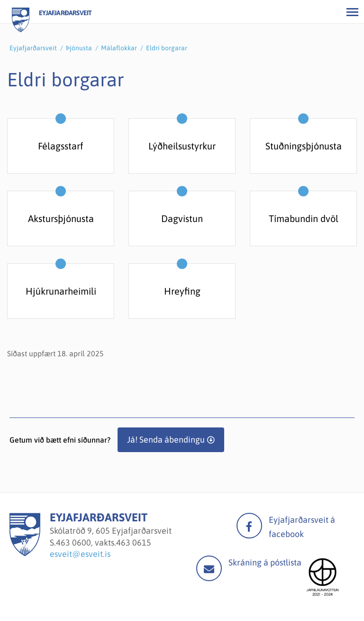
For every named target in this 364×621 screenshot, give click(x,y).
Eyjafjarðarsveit (33, 48)
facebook (249, 526)
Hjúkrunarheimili (61, 291)
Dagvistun (182, 218)
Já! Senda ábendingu (166, 440)
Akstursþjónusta (61, 218)
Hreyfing (182, 291)
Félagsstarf (61, 146)
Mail (209, 568)
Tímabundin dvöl (304, 218)
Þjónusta (79, 48)
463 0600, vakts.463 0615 (104, 542)
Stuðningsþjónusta (304, 146)
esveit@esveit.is (80, 554)
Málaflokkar (119, 48)
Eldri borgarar (167, 48)
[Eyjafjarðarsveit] (25, 553)
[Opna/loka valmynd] (352, 12)
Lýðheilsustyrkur (182, 146)
